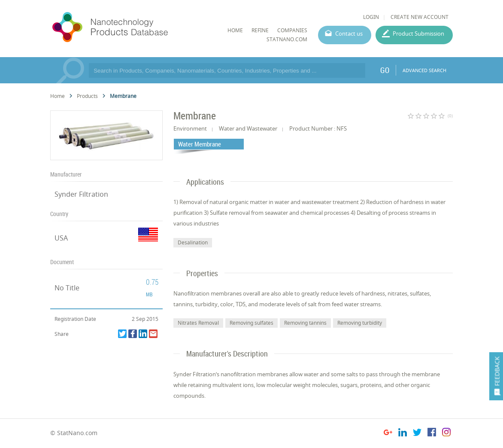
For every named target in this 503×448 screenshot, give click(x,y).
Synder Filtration (81, 194)
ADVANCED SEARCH (424, 70)
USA (61, 238)
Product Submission (418, 34)
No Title (67, 288)
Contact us (349, 34)
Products (87, 96)
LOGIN (371, 17)
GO (385, 70)
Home (58, 96)
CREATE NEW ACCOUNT (420, 17)
